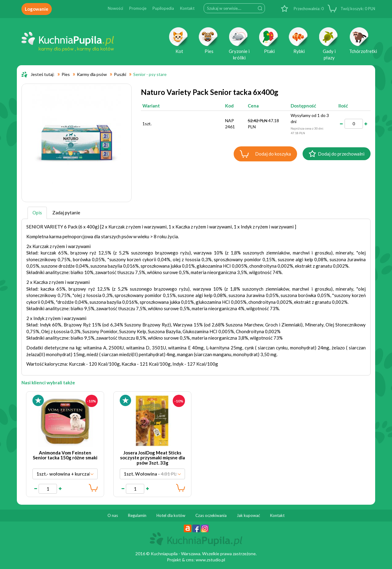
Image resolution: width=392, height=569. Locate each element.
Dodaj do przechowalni (341, 154)
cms (190, 560)
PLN (357, 9)
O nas (113, 515)
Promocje (138, 8)
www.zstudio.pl (210, 560)
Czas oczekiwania (211, 515)
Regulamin (137, 515)
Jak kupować (248, 515)
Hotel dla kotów (171, 515)
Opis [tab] (37, 213)
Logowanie (37, 9)
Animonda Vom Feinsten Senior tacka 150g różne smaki (65, 455)
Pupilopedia (163, 8)
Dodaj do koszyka (273, 154)
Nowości (115, 8)
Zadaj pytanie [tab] (66, 213)
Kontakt (187, 8)
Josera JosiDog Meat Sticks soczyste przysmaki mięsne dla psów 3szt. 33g (153, 458)
